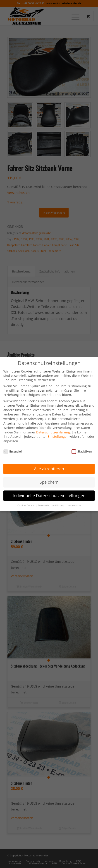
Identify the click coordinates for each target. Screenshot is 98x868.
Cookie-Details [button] (26, 498)
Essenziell (13, 444)
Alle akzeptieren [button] (49, 462)
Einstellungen (58, 429)
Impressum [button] (74, 498)
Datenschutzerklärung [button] (51, 498)
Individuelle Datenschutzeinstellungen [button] (49, 488)
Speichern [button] (49, 475)
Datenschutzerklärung (53, 425)
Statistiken (82, 444)
